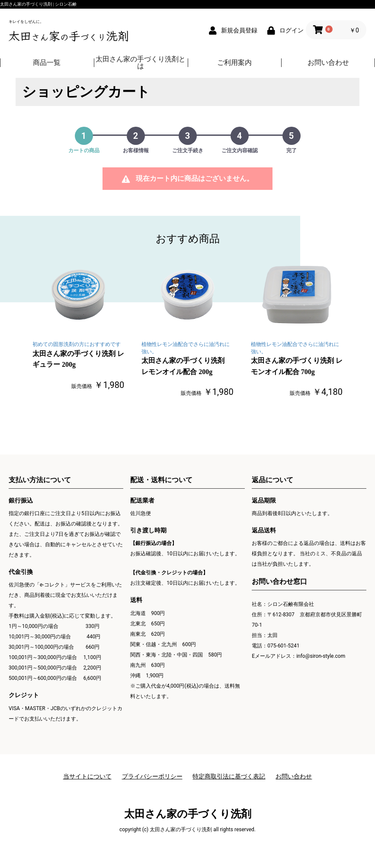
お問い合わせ (294, 776)
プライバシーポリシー (152, 776)
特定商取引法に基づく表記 (229, 776)
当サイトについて (87, 776)
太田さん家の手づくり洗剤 (188, 814)
